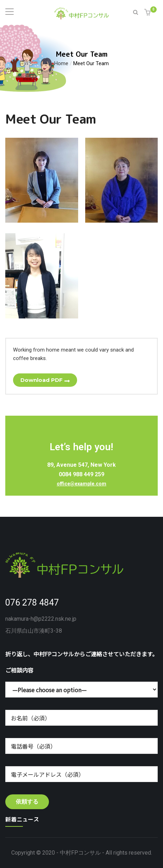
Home (61, 63)
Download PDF (42, 380)
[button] (148, 13)
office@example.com (81, 484)
